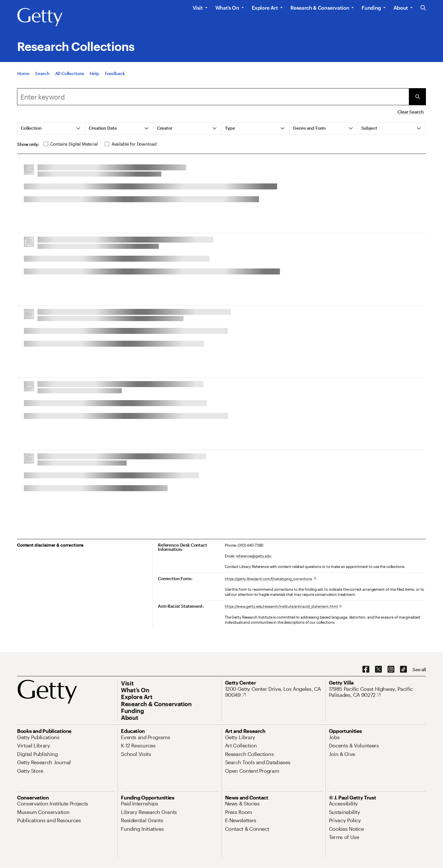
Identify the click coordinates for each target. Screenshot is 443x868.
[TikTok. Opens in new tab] (403, 669)
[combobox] (213, 97)
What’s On (227, 8)
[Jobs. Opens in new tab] (334, 737)
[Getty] (40, 17)
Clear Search (410, 112)
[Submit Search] (417, 97)
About (401, 8)
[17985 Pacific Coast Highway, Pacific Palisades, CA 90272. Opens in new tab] (377, 692)
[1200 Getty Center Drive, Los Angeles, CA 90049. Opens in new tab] (274, 692)
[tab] (51, 129)
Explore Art (265, 8)
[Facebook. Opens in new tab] (366, 669)
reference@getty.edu (254, 556)
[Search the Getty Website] (423, 8)
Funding (371, 8)
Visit (198, 8)
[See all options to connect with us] (419, 670)
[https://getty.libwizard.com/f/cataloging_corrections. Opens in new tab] (270, 579)
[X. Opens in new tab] (378, 669)
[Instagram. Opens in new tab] (391, 669)
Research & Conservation (320, 8)
